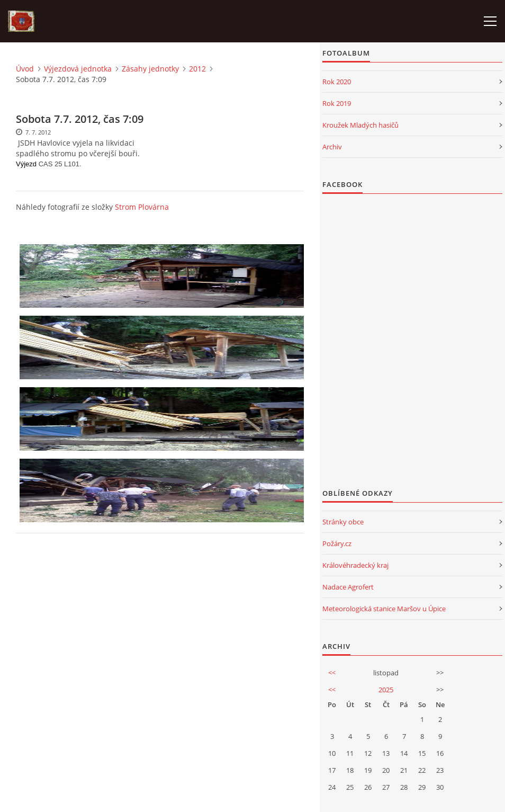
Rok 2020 (337, 82)
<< (332, 673)
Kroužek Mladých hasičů (360, 125)
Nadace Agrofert (348, 587)
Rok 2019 (337, 103)
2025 (386, 690)
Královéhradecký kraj (355, 565)
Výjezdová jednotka (78, 69)
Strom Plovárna (142, 207)
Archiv (332, 147)
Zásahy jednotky (150, 69)
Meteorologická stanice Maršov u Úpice (384, 609)
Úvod (25, 69)
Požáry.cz (337, 543)
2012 (197, 69)
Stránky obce (343, 522)
